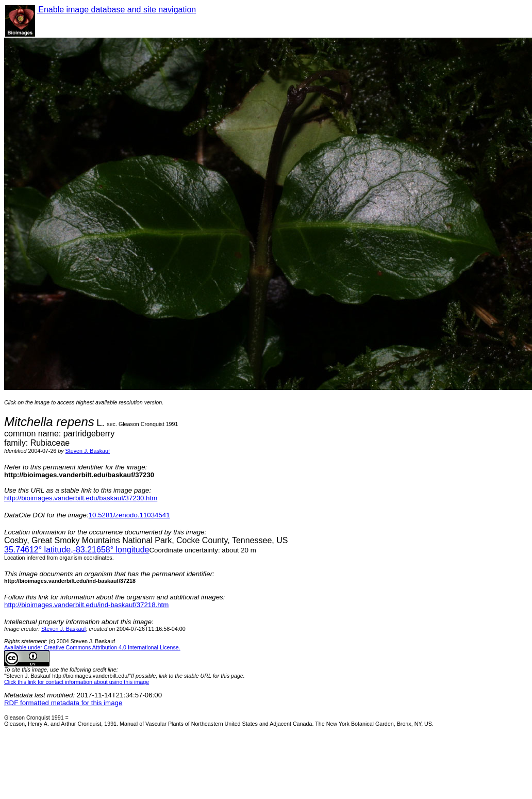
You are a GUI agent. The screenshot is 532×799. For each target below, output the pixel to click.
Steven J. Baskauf (88, 451)
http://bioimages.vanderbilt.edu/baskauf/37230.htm (81, 498)
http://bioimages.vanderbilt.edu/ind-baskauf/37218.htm (86, 605)
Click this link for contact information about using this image (77, 682)
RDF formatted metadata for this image (63, 703)
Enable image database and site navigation (117, 10)
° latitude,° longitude (77, 550)
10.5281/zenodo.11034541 (129, 515)
